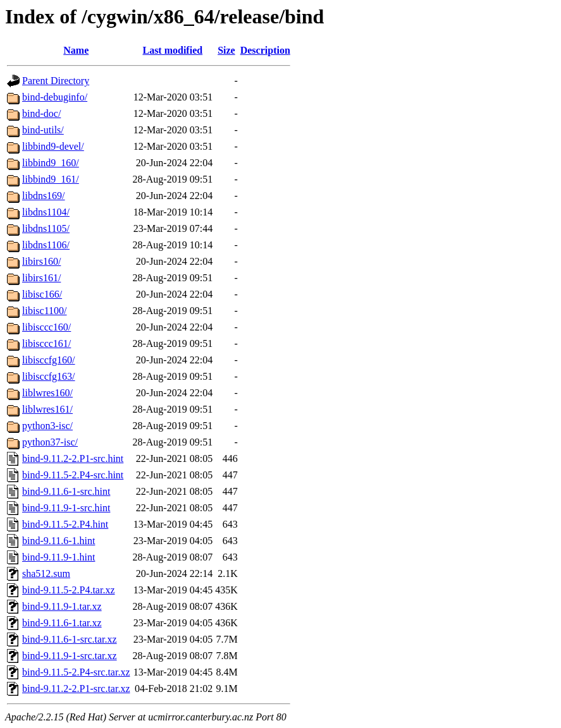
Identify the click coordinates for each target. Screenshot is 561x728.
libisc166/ (42, 294)
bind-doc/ (41, 113)
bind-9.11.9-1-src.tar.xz (70, 656)
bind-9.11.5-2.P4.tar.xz (69, 590)
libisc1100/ (45, 311)
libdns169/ (44, 196)
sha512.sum (46, 573)
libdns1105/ (46, 228)
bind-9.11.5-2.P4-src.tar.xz (76, 672)
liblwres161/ (47, 409)
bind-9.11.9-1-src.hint (66, 508)
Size (226, 50)
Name (76, 50)
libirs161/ (41, 278)
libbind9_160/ (51, 163)
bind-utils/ (43, 130)
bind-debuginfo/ (55, 97)
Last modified (172, 50)
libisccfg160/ (49, 360)
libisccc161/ (46, 343)
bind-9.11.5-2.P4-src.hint (73, 475)
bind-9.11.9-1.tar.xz (62, 606)
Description (265, 50)
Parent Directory (56, 81)
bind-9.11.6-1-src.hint (66, 491)
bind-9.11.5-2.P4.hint (65, 524)
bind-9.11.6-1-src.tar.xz (70, 639)
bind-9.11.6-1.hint (59, 541)
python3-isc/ (47, 426)
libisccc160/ (46, 327)
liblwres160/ (47, 393)
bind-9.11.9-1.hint (59, 557)
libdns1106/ (46, 245)
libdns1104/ (46, 212)
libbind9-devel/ (53, 146)
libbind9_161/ (51, 179)
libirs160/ (41, 261)
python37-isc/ (50, 442)
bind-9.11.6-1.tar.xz (62, 623)
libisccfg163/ (49, 376)
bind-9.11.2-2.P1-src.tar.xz (76, 689)
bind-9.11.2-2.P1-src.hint (73, 458)
